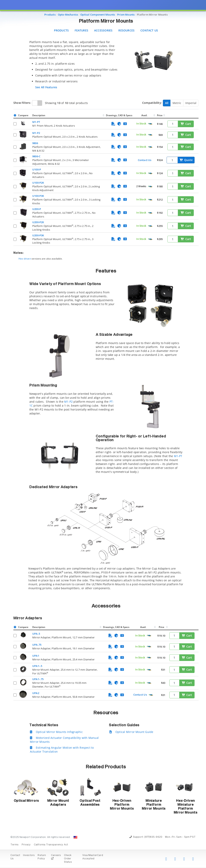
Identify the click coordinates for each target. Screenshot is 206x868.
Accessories (103, 30)
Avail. (145, 115)
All (167, 103)
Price (160, 115)
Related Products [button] (106, 767)
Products (61, 30)
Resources (126, 30)
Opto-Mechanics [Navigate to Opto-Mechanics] (68, 15)
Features (81, 30)
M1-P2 (68, 402)
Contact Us (149, 30)
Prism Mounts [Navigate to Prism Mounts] (126, 15)
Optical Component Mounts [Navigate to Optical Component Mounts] (98, 15)
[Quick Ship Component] (150, 124)
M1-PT (178, 456)
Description (39, 115)
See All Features (46, 87)
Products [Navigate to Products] (50, 15)
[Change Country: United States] (75, 837)
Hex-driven (25, 259)
